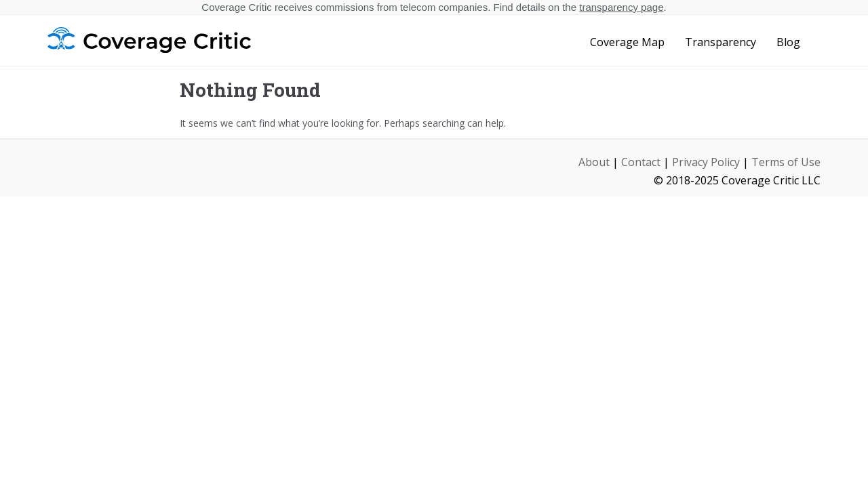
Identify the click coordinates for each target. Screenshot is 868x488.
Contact (641, 162)
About (594, 162)
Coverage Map (627, 42)
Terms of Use (786, 162)
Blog (788, 42)
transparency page (621, 7)
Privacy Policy (706, 162)
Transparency (721, 42)
